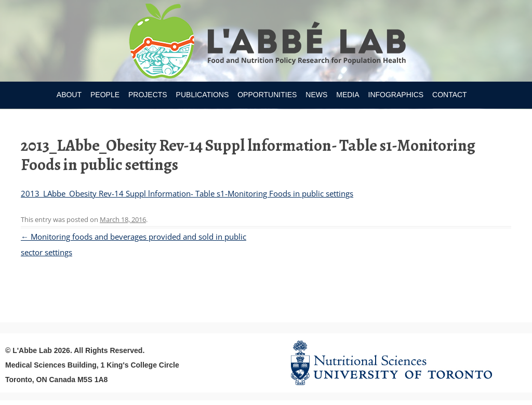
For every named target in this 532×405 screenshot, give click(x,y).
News (316, 95)
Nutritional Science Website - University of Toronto (404, 363)
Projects (148, 95)
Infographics (396, 95)
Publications (203, 95)
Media (348, 95)
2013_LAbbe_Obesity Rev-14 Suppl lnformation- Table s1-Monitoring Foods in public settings (187, 193)
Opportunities (267, 95)
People (105, 95)
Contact (450, 95)
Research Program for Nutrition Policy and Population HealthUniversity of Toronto (266, 43)
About (69, 95)
